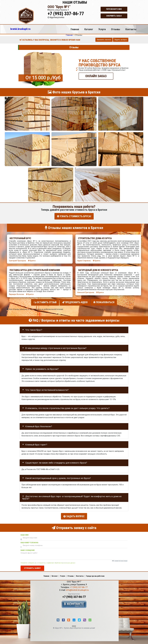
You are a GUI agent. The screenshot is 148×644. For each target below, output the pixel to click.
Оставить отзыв (45, 302)
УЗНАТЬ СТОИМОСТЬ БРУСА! (74, 216)
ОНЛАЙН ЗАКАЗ (96, 76)
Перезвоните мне (114, 9)
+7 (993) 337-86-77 (66, 14)
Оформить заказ (114, 16)
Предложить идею (75, 302)
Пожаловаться (104, 302)
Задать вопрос (121, 40)
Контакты (131, 29)
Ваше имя (25, 534)
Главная (75, 29)
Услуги (102, 29)
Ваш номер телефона (29, 541)
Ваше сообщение (28, 549)
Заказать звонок (104, 40)
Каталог (89, 29)
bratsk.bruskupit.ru (20, 29)
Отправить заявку (32, 567)
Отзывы (116, 29)
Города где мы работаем (95, 575)
